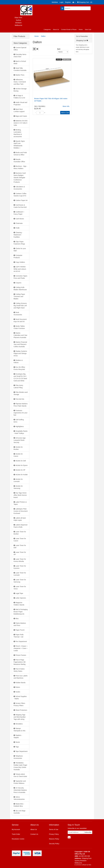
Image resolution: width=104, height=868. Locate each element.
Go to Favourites (82, 36)
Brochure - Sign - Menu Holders (20, 167)
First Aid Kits (20, 399)
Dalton (43, 36)
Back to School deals (20, 62)
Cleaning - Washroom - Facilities (18, 235)
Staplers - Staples (18, 736)
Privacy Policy (54, 834)
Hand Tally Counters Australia (20, 69)
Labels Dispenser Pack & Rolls (21, 526)
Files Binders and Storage (21, 393)
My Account (16, 829)
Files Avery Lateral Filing (18, 386)
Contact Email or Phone (69, 29)
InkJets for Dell (21, 461)
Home (81, 29)
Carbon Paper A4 (22, 200)
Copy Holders (20, 262)
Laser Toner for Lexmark (20, 574)
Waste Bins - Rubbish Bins (19, 805)
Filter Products (19, 36)
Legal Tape (19, 593)
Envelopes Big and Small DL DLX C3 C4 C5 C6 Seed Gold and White (20, 377)
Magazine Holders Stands (19, 604)
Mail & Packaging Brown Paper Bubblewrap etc (21, 612)
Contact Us (34, 834)
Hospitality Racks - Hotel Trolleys (21, 432)
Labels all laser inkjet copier (20, 519)
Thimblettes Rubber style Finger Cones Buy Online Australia (20, 766)
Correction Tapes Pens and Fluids (20, 277)
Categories (47, 29)
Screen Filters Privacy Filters (19, 704)
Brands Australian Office (19, 160)
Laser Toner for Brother (20, 533)
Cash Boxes (20, 219)
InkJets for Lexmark (18, 480)
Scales (18, 692)
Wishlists (55, 2)
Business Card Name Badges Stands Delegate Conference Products (20, 178)
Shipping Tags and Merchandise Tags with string (20, 717)
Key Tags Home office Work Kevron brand (20, 495)
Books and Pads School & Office (20, 154)
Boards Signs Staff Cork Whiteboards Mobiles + (19, 145)
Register (68, 2)
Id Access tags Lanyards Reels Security (20, 440)
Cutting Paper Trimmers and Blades (19, 296)
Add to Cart (65, 113)
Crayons (18, 283)
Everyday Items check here (20, 56)
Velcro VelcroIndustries (19, 798)
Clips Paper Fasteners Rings (19, 243)
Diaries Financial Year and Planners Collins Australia (20, 344)
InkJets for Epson (22, 465)
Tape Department (22, 751)
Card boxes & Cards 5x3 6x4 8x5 (20, 206)
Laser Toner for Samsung (20, 581)
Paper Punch (20, 630)
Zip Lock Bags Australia (20, 812)
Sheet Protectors (21, 710)
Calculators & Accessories (19, 188)
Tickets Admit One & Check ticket (20, 775)
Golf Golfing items (19, 421)
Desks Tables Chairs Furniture (19, 327)
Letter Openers (21, 598)
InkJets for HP (20, 470)
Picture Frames (21, 655)
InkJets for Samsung (18, 487)
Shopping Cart (82, 40)
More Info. (66, 106)
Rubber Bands (21, 683)
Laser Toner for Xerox (20, 588)
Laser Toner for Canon (20, 540)
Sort (58, 49)
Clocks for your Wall (20, 250)
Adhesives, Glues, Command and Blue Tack (20, 82)
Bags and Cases (21, 116)
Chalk (18, 228)
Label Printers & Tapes (20, 503)
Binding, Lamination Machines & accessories (18, 133)
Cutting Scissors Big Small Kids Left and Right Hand (20, 306)
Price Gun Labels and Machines (21, 677)
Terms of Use (54, 829)
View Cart (88, 29)
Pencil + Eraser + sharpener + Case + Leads (21, 648)
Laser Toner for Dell (20, 546)
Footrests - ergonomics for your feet (21, 413)
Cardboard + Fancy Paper (19, 213)
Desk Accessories (18, 314)
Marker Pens (20, 75)
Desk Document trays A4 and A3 (20, 320)
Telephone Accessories (18, 757)
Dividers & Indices (18, 361)
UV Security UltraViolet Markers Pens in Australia (20, 790)
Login (61, 2)
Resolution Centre (18, 839)
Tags (17, 747)
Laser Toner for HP (20, 553)
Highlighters (20, 426)
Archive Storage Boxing (20, 90)
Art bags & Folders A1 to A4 (19, 97)
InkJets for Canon (18, 455)
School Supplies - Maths (20, 698)
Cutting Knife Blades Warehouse (20, 288)
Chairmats (19, 223)
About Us (56, 29)
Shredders (19, 724)
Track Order (16, 834)
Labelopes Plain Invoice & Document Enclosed (21, 511)
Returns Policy (54, 839)
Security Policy (54, 844)
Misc (17, 619)
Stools (18, 742)
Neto (90, 865)
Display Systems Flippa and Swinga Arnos (20, 353)
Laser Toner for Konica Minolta (20, 560)
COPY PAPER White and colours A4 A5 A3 (20, 269)
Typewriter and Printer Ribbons (20, 782)
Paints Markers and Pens (20, 624)
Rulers (18, 687)
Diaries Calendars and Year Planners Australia (20, 335)
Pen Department (21, 641)
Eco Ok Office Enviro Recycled (19, 368)
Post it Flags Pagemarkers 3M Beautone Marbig (20, 662)
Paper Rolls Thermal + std (19, 636)
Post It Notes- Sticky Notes (19, 670)
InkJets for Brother (18, 448)
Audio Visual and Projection (20, 103)
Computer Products (18, 256)
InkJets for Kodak (22, 475)
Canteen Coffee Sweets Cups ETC (20, 195)
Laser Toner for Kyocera (20, 567)
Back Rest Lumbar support (19, 110)
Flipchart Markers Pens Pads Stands (21, 405)
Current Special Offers (20, 49)
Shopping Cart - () (85, 2)
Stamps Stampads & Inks (20, 730)
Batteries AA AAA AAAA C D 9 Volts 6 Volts (21, 123)
